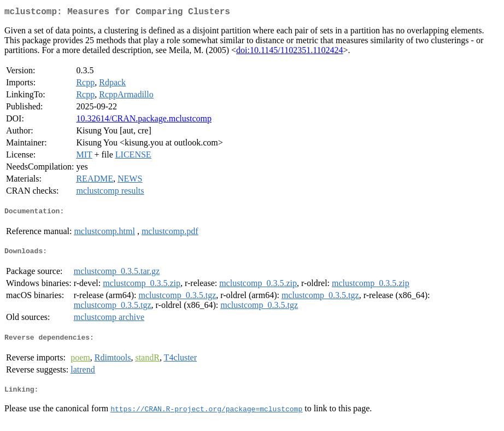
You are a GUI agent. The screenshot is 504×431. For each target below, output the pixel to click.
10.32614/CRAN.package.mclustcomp (144, 121)
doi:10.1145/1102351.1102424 (290, 52)
